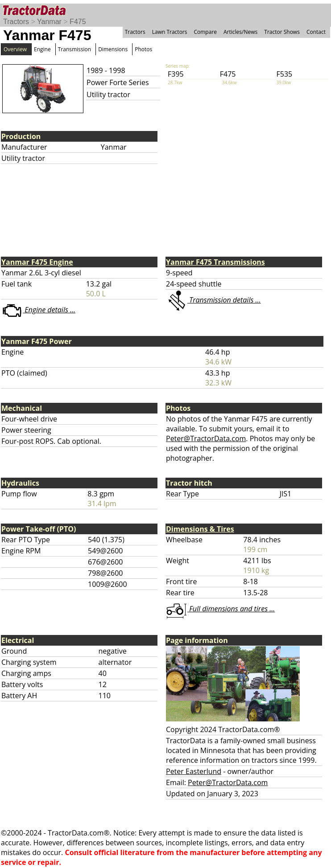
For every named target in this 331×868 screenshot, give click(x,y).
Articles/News (240, 32)
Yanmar (49, 22)
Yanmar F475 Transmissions (215, 262)
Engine (42, 49)
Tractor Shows (282, 32)
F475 (78, 22)
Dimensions (113, 49)
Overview (15, 49)
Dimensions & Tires (200, 529)
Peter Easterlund (194, 771)
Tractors (16, 22)
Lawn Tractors (170, 32)
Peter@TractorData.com (206, 438)
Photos (143, 49)
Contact (316, 32)
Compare (205, 32)
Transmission (74, 49)
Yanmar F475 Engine (37, 262)
